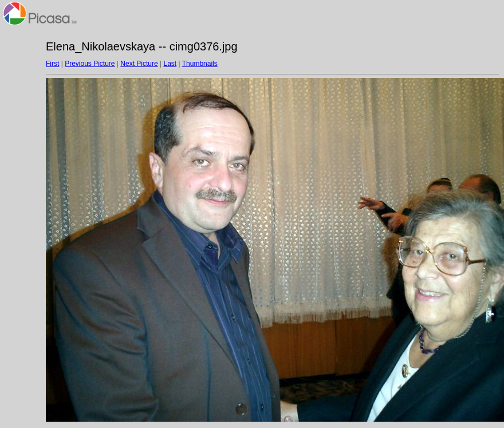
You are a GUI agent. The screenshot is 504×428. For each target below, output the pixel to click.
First (52, 64)
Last (170, 64)
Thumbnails (200, 64)
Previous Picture (90, 64)
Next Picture (139, 64)
